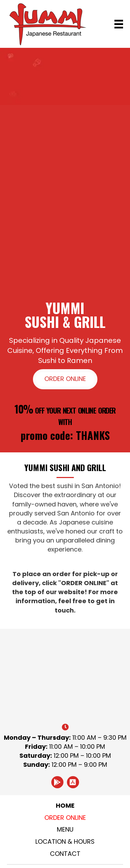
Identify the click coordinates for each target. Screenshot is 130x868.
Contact (65, 854)
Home (65, 805)
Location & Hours (65, 841)
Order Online (65, 818)
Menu (65, 829)
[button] (65, 379)
